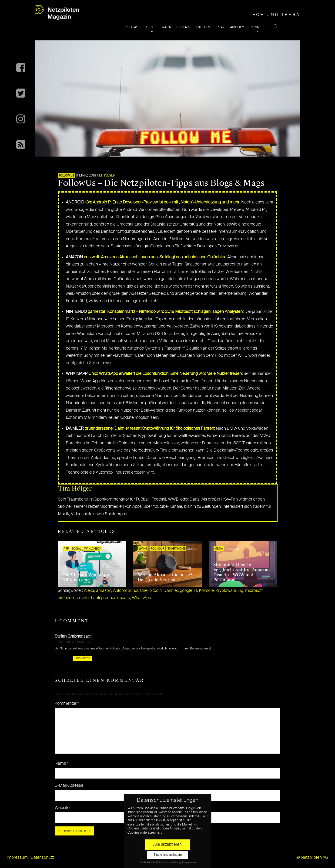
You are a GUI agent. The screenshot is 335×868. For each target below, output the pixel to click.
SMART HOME (176, 549)
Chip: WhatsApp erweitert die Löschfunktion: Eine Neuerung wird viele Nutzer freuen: (166, 374)
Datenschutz (42, 858)
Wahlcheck (93, 549)
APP (66, 549)
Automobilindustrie (130, 591)
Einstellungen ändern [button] (168, 855)
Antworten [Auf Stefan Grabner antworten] (83, 658)
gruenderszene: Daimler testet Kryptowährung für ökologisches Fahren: (150, 429)
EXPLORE (203, 27)
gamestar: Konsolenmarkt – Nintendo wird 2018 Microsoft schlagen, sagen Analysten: (166, 312)
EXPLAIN (183, 27)
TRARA (165, 27)
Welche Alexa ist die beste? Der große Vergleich (165, 577)
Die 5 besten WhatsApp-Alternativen (87, 577)
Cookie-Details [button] (148, 862)
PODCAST (132, 27)
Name (62, 763)
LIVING (143, 549)
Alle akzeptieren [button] (167, 845)
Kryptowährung (229, 591)
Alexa (89, 591)
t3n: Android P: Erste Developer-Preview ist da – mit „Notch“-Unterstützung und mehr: (163, 202)
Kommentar (67, 704)
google (186, 591)
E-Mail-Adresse (70, 786)
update (124, 598)
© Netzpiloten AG (312, 858)
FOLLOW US (67, 176)
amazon (104, 591)
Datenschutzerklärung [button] (170, 862)
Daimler (171, 591)
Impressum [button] (190, 862)
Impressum (17, 858)
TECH (150, 27)
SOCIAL (76, 549)
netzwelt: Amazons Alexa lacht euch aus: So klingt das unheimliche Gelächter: (155, 257)
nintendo (66, 598)
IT (196, 591)
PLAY (221, 27)
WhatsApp (141, 598)
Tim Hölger (106, 176)
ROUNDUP (157, 549)
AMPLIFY (237, 27)
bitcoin (156, 591)
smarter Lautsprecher (95, 598)
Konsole (206, 591)
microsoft (254, 591)
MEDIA (219, 549)
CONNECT (258, 27)
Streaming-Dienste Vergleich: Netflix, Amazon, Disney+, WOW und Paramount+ (242, 572)
